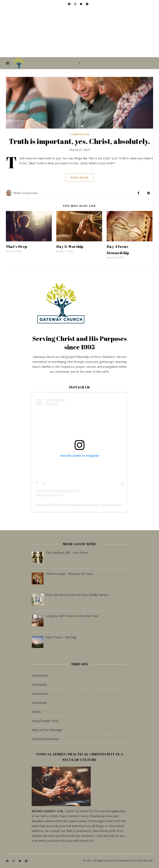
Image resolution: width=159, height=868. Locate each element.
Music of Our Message (47, 730)
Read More (80, 177)
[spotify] (26, 861)
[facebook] (7, 861)
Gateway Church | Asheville (53, 505)
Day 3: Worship (70, 246)
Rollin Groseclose (26, 193)
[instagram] (14, 861)
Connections (40, 693)
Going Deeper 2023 (45, 721)
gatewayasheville (87, 505)
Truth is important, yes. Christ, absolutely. (80, 141)
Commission (79, 134)
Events (36, 712)
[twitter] (20, 861)
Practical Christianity (45, 739)
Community (39, 684)
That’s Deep (17, 246)
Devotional (39, 703)
